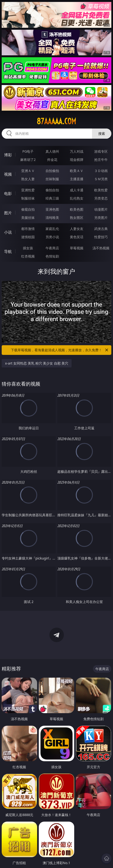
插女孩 (28, 248)
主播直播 (77, 179)
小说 (8, 232)
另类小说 (52, 237)
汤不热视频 (101, 248)
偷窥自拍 (28, 209)
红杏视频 (28, 256)
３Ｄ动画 (101, 171)
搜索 (102, 133)
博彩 (8, 155)
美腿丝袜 (28, 218)
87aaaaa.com (56, 121)
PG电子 (28, 151)
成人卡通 (77, 190)
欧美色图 (77, 209)
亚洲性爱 (28, 190)
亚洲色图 (52, 209)
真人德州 (52, 151)
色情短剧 (52, 256)
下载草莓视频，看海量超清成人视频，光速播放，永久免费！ (60, 350)
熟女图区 (77, 218)
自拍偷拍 (52, 171)
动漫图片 (101, 209)
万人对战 (77, 151)
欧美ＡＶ (77, 171)
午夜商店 (52, 248)
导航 (8, 251)
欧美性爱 (101, 190)
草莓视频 (77, 248)
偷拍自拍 (52, 190)
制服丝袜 (28, 198)
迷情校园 (28, 237)
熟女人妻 (28, 179)
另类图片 (101, 218)
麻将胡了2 (28, 160)
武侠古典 (101, 229)
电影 (8, 194)
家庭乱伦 (52, 229)
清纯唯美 (52, 218)
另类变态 (101, 198)
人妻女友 (77, 229)
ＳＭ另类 (101, 179)
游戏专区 (101, 151)
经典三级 (52, 198)
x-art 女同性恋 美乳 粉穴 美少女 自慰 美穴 (37, 363)
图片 (8, 213)
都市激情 (28, 229)
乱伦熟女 (77, 198)
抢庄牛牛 (101, 160)
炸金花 (52, 160)
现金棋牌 (77, 160)
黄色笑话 (77, 237)
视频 (8, 174)
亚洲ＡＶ (28, 171)
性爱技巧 (101, 237)
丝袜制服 (52, 179)
